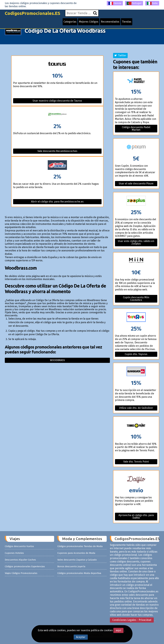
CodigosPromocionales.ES (33, 13)
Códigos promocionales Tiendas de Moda (80, 546)
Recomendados (110, 22)
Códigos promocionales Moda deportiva (79, 573)
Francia (115, 3)
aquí (118, 630)
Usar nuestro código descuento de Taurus (57, 101)
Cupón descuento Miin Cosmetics (136, 299)
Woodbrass (57, 360)
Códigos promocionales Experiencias (25, 566)
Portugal (134, 3)
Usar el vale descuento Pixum (136, 184)
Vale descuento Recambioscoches (57, 151)
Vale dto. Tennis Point (136, 462)
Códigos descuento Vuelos (19, 546)
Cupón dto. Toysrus (136, 354)
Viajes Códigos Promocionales (21, 573)
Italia (152, 3)
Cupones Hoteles (14, 553)
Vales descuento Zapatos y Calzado (77, 560)
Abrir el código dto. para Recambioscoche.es (57, 202)
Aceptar (81, 637)
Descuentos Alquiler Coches (20, 560)
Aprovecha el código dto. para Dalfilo (136, 516)
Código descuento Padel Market (136, 128)
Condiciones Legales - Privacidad (132, 620)
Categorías (70, 22)
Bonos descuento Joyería (71, 566)
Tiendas (127, 22)
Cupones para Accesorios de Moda (76, 553)
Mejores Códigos (89, 22)
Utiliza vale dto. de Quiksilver (136, 408)
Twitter (120, 55)
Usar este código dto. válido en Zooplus (136, 242)
